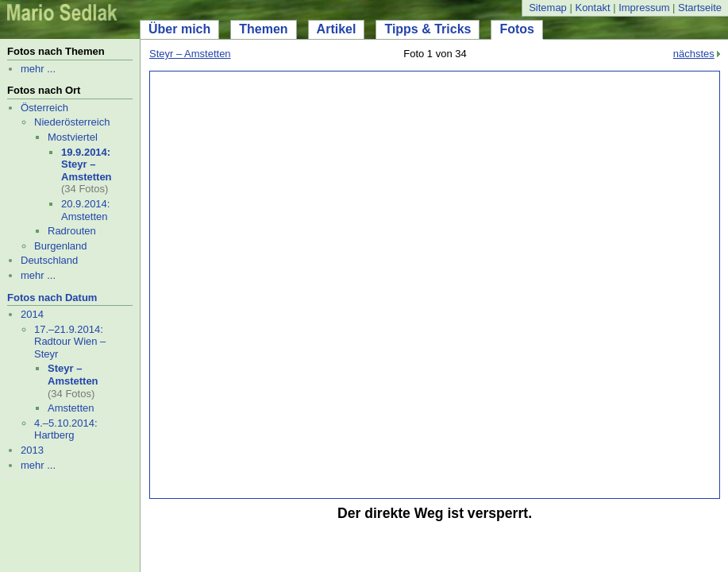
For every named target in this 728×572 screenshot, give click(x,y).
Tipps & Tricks (428, 29)
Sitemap (548, 8)
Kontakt (592, 8)
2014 (32, 314)
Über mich (179, 29)
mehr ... (38, 69)
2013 (32, 450)
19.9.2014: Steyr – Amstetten (87, 164)
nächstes (694, 54)
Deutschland (49, 260)
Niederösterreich (72, 122)
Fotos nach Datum (52, 298)
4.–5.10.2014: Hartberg (66, 429)
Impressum (644, 8)
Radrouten (72, 231)
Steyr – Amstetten (73, 375)
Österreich (44, 108)
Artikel (337, 29)
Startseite (700, 8)
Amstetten (71, 408)
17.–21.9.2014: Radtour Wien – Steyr (70, 342)
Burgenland (61, 246)
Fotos (517, 29)
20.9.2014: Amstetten (85, 210)
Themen (263, 29)
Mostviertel (73, 137)
